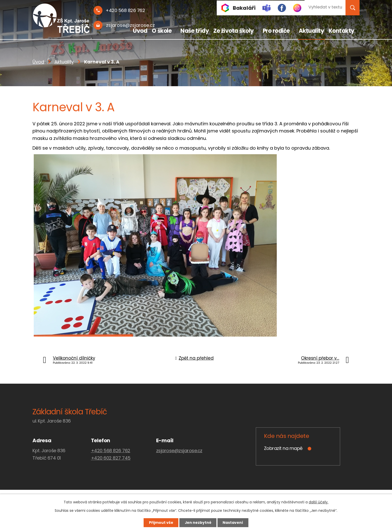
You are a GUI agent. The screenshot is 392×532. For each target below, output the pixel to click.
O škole (162, 31)
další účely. (319, 502)
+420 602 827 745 (111, 458)
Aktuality (312, 31)
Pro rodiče (276, 31)
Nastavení (233, 523)
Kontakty (342, 31)
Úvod (140, 31)
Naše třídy (195, 31)
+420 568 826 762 (111, 451)
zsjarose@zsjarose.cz (179, 451)
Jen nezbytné (198, 523)
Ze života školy (234, 31)
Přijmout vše (161, 523)
